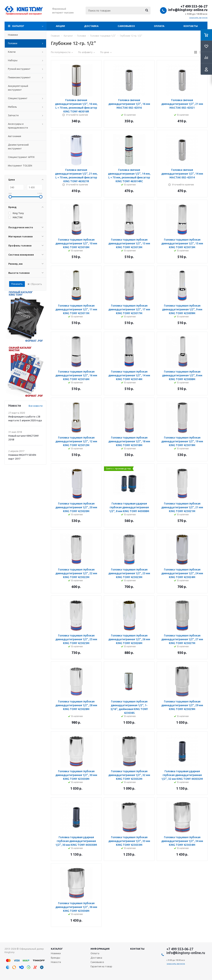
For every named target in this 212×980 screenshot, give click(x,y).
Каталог (18, 26)
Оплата (159, 26)
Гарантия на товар (101, 966)
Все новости (36, 406)
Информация (100, 949)
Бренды (56, 958)
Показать (17, 284)
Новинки (56, 953)
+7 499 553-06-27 (194, 6)
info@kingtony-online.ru (188, 10)
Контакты (191, 26)
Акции (60, 26)
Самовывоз (126, 26)
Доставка (91, 26)
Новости (56, 962)
